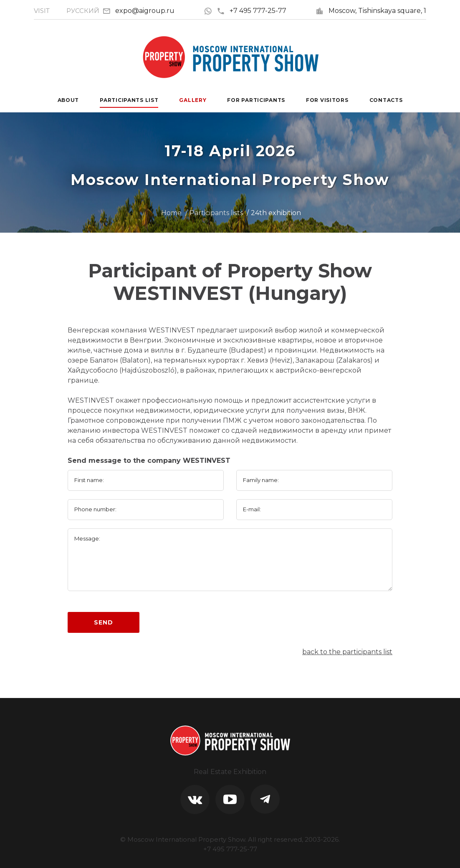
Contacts (386, 100)
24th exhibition (276, 213)
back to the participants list (347, 652)
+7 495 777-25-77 (251, 11)
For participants (256, 100)
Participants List (129, 100)
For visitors (327, 100)
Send (103, 622)
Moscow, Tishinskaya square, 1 (377, 11)
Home (171, 213)
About (68, 100)
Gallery (193, 100)
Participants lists (216, 213)
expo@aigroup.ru (145, 11)
